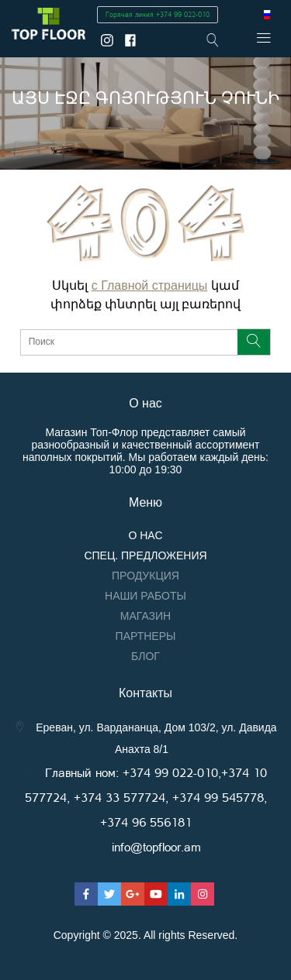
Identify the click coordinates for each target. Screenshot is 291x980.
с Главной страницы (150, 285)
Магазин (145, 616)
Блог (145, 656)
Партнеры (146, 636)
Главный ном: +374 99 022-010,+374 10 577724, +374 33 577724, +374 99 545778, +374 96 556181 (146, 797)
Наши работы (145, 596)
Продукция (145, 576)
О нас (145, 535)
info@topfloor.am (156, 846)
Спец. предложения (145, 555)
